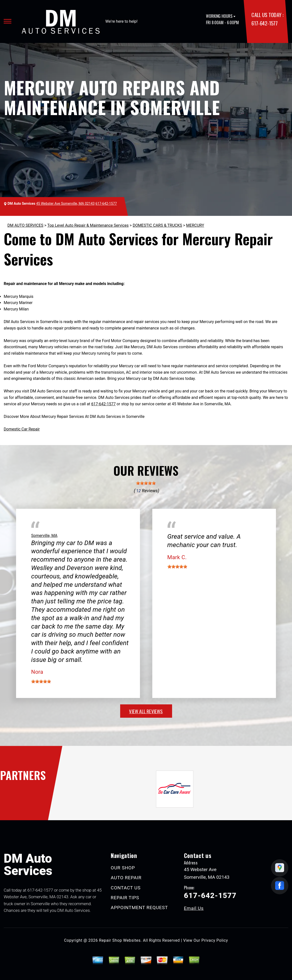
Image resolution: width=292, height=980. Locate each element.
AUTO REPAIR (126, 878)
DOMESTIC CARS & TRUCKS (157, 225)
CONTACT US (126, 888)
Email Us (194, 908)
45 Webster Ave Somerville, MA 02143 (65, 204)
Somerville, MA (44, 536)
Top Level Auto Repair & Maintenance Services (88, 225)
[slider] (146, 483)
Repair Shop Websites (120, 940)
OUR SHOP (123, 868)
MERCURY (195, 225)
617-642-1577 (264, 23)
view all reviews (146, 711)
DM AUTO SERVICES (25, 225)
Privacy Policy (215, 940)
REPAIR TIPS (125, 898)
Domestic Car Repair (22, 429)
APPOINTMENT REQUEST (139, 908)
